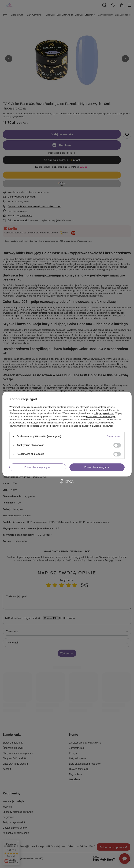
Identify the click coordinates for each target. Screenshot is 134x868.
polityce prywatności (104, 413)
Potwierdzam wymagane (38, 467)
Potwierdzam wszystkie (97, 467)
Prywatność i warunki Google (101, 416)
